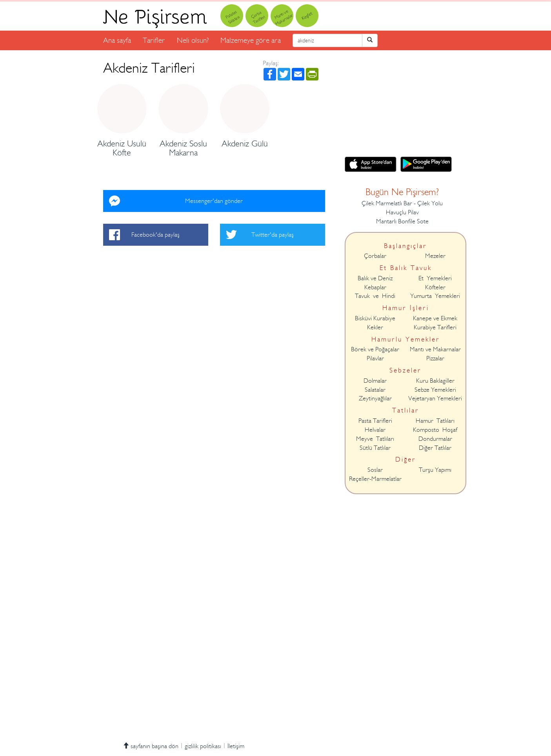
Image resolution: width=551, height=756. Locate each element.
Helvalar (375, 430)
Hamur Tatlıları (435, 421)
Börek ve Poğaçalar (375, 349)
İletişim (236, 746)
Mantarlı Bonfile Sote (402, 221)
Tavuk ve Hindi (375, 296)
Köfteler (435, 287)
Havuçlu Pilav (402, 212)
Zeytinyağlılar (375, 398)
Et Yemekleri (435, 278)
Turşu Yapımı (435, 470)
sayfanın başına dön (151, 746)
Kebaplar (375, 287)
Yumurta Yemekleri (435, 296)
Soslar (375, 470)
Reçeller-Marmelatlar (375, 479)
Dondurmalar (435, 439)
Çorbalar (375, 256)
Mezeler (435, 256)
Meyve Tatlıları (375, 439)
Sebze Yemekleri (435, 390)
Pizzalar (435, 358)
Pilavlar (375, 358)
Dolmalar (375, 381)
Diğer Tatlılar (435, 448)
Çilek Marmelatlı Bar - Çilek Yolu (402, 203)
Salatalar (375, 390)
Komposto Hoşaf (435, 430)
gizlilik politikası (203, 746)
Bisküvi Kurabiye (375, 318)
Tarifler (154, 40)
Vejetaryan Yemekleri (435, 398)
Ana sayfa (117, 40)
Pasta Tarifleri (375, 421)
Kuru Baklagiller (435, 381)
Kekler (375, 327)
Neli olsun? (193, 40)
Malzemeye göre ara (251, 40)
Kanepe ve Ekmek (435, 318)
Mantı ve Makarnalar (435, 349)
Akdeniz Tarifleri (149, 68)
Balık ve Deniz (375, 278)
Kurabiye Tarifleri (435, 327)
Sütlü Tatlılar (375, 448)
